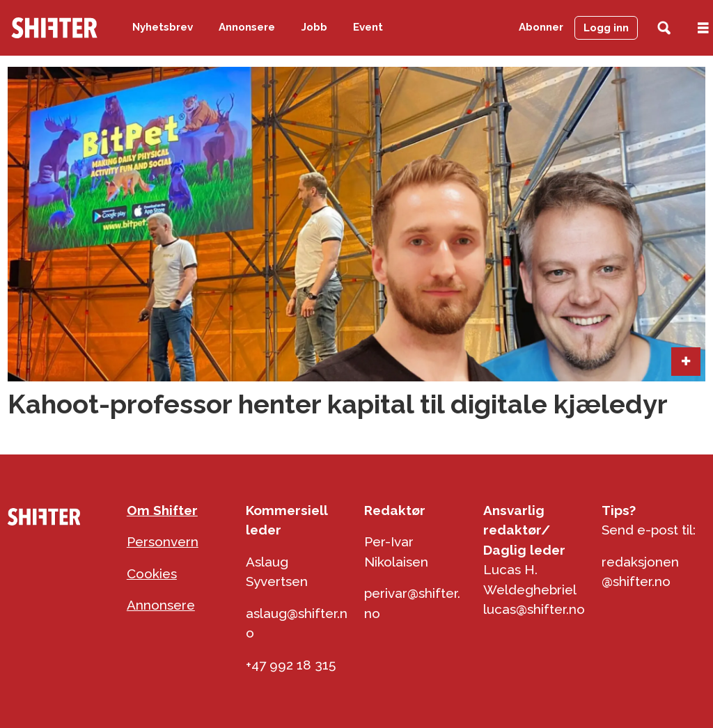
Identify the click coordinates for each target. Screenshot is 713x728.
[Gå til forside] (54, 28)
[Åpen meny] (703, 28)
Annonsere (247, 27)
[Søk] (664, 28)
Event (368, 27)
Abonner (541, 27)
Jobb (314, 27)
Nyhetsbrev (163, 27)
